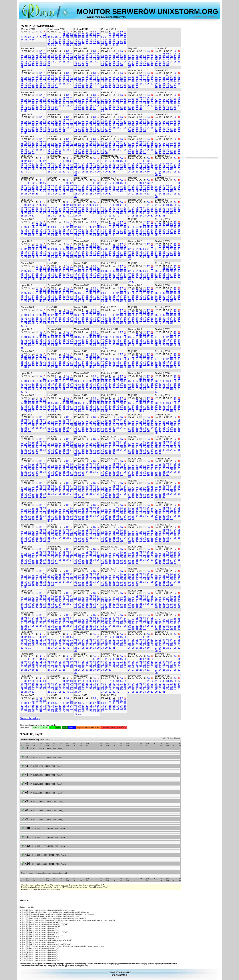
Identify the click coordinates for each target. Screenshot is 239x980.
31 (71, 45)
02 (68, 34)
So (41, 32)
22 (29, 37)
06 (56, 37)
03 (71, 34)
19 (45, 34)
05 (53, 37)
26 (45, 37)
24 (37, 37)
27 (22, 40)
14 (60, 40)
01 (64, 34)
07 (60, 37)
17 (71, 40)
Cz (33, 32)
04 (49, 37)
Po (22, 32)
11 (49, 40)
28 (26, 40)
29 (29, 40)
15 (64, 40)
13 (56, 40)
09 (68, 37)
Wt (26, 32)
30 (33, 40)
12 (53, 40)
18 (49, 42)
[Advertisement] (202, 91)
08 (64, 37)
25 (41, 37)
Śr (30, 32)
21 (26, 37)
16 (68, 40)
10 (71, 37)
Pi (37, 32)
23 (33, 37)
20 (22, 37)
